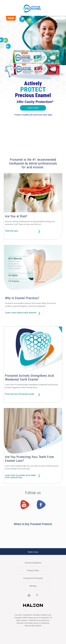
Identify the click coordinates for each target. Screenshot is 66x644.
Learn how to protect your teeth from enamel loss (20, 476)
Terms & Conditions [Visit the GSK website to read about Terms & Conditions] (33, 563)
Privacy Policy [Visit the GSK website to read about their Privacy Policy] (33, 570)
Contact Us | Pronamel (33, 578)
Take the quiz (12, 231)
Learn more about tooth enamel (21, 313)
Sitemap (33, 586)
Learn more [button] (33, 108)
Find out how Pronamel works (20, 394)
